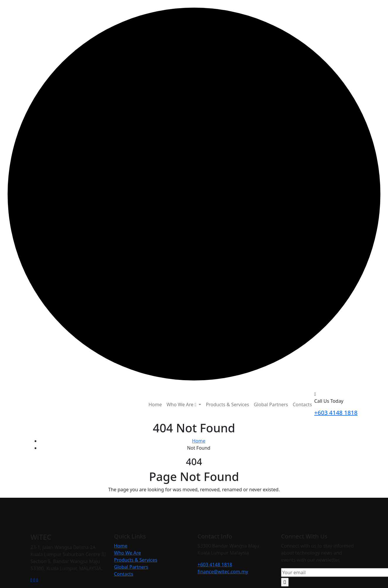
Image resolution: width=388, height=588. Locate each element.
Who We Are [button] (182, 405)
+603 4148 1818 (336, 413)
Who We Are (127, 553)
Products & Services (227, 405)
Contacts (302, 405)
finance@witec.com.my (223, 572)
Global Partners (271, 405)
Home (155, 405)
